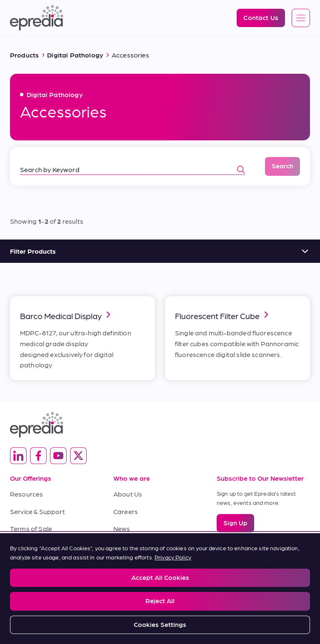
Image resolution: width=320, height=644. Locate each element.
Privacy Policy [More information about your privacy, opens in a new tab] (173, 557)
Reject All (160, 600)
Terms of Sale (31, 528)
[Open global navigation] (301, 18)
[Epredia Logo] (37, 18)
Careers (126, 511)
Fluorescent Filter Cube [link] (223, 315)
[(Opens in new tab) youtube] (58, 456)
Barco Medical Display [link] (67, 315)
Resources (26, 494)
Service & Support (37, 511)
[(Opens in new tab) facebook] (38, 456)
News (122, 528)
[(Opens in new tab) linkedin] (18, 456)
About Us (128, 494)
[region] (160, 589)
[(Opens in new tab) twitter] (78, 456)
